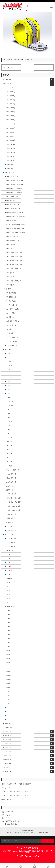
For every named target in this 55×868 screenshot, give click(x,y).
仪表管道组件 (7, 756)
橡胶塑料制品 (7, 768)
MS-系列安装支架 (10, 607)
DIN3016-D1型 (11, 120)
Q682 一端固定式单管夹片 (14, 257)
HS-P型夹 (9, 329)
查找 (47, 841)
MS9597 (9, 699)
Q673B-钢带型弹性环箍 (13, 209)
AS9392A (9, 454)
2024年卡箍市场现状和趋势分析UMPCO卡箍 (15, 796)
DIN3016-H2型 (11, 152)
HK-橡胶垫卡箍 (11, 325)
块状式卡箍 (10, 522)
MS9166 (9, 631)
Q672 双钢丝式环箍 (12, 196)
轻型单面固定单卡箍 (13, 470)
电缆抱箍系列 (9, 723)
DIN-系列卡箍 (9, 88)
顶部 (48, 866)
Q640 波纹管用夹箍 (12, 176)
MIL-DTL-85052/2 (12, 542)
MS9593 (9, 683)
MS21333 (9, 369)
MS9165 (9, 627)
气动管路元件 (7, 743)
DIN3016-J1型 (11, 164)
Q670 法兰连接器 (12, 200)
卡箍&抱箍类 (18, 60)
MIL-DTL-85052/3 (12, 546)
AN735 (8, 583)
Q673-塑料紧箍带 (12, 221)
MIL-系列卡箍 (9, 534)
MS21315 (9, 426)
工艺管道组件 (7, 752)
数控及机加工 (7, 772)
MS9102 (9, 615)
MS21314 (9, 422)
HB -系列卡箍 (9, 466)
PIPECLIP (27, 832)
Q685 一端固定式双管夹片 (14, 269)
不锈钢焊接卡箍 (11, 514)
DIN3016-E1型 (11, 128)
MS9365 (9, 659)
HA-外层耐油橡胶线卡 (13, 309)
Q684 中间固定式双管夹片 (14, 265)
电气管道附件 (7, 739)
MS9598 (9, 703)
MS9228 (9, 643)
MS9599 (9, 707)
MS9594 (9, 687)
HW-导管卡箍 (10, 333)
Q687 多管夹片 (11, 277)
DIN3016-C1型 (11, 112)
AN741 (8, 591)
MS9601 (9, 715)
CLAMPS (39, 832)
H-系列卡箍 (8, 289)
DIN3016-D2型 (11, 116)
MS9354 (9, 418)
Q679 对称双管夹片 (12, 245)
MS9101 (9, 611)
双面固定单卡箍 (11, 478)
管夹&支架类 (7, 731)
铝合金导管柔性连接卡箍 (14, 498)
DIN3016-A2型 (11, 92)
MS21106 (9, 361)
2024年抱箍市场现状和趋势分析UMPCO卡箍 (15, 792)
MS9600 (9, 711)
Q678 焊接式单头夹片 (13, 241)
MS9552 (9, 675)
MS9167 (9, 635)
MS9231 (9, 655)
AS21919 (9, 446)
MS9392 (9, 394)
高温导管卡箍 (11, 518)
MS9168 (9, 639)
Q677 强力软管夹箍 (12, 237)
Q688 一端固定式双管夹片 (14, 281)
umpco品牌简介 (6, 800)
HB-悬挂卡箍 (10, 317)
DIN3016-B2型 (11, 100)
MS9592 (9, 679)
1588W (33, 832)
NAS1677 (36, 60)
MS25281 (9, 438)
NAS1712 (9, 575)
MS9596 (9, 695)
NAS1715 (9, 554)
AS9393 (9, 458)
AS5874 (9, 450)
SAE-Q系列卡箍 (9, 172)
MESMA (21, 832)
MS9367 (9, 667)
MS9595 (9, 691)
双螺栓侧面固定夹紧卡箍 (14, 510)
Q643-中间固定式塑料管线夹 (15, 188)
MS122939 (9, 406)
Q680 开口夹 (10, 249)
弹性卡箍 (9, 526)
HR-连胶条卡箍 (11, 293)
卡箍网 (15, 832)
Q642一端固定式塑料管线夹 (15, 184)
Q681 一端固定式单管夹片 (14, 253)
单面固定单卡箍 (11, 474)
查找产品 (10, 60)
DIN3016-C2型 (11, 108)
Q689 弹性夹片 (11, 285)
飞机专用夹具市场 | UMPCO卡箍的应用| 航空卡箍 (16, 784)
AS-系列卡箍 (8, 442)
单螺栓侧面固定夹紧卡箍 (14, 506)
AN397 (8, 587)
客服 (34, 866)
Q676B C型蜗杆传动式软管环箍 (16, 233)
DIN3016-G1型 (11, 140)
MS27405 (9, 357)
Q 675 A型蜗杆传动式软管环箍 (16, 225)
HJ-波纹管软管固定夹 (13, 321)
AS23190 (9, 462)
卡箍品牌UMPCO (7, 788)
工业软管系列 (7, 764)
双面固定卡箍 (11, 490)
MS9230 (9, 651)
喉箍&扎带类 (7, 735)
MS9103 (9, 619)
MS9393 (9, 398)
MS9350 (9, 377)
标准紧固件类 (7, 80)
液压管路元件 (7, 747)
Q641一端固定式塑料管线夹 (15, 180)
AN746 (8, 599)
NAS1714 (9, 558)
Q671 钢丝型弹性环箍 (13, 204)
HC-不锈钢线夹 (11, 301)
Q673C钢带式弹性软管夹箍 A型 (16, 217)
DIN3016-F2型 (11, 132)
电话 (21, 866)
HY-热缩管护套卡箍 (12, 337)
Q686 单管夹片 (11, 273)
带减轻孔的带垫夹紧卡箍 (14, 502)
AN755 (8, 603)
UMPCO (10, 832)
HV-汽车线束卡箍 (12, 345)
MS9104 (9, 623)
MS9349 (9, 373)
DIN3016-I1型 (10, 156)
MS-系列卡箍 (8, 349)
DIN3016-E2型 (11, 124)
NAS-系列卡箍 (28, 60)
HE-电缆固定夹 (11, 313)
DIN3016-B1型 (11, 104)
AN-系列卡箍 (8, 579)
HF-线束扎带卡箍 (12, 305)
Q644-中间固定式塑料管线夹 (15, 192)
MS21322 (9, 365)
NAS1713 (9, 562)
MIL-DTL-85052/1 (12, 538)
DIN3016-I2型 (10, 160)
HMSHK (45, 832)
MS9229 (9, 647)
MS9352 (9, 385)
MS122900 (9, 402)
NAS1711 (9, 571)
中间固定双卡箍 (11, 494)
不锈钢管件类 (7, 760)
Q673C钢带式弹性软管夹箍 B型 (16, 213)
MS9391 (9, 390)
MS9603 (9, 719)
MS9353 (9, 414)
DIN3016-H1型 (11, 144)
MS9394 (9, 430)
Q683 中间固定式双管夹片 (14, 261)
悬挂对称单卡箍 (11, 482)
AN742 (8, 595)
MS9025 (9, 410)
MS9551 (9, 671)
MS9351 (9, 381)
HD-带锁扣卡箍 (11, 297)
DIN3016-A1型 (11, 96)
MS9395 (9, 434)
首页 (4, 60)
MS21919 (9, 353)
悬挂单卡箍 (10, 486)
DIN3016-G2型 (11, 148)
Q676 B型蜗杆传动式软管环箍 (15, 229)
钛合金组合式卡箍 (12, 530)
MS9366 (9, 663)
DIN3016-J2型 (11, 168)
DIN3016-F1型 (11, 136)
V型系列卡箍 (8, 727)
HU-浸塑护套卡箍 (12, 341)
